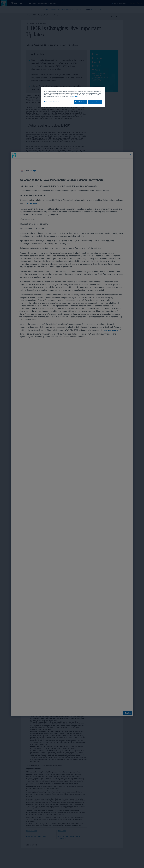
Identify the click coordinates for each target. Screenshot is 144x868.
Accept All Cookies (95, 102)
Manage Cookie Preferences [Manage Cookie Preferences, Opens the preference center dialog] (52, 102)
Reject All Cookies (80, 102)
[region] (73, 97)
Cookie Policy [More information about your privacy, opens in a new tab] (74, 97)
